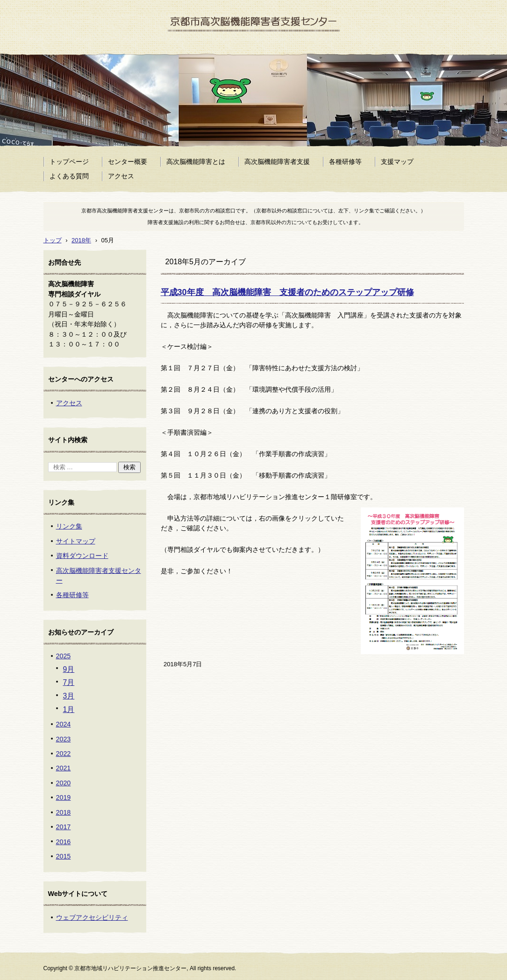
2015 (64, 856)
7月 (69, 682)
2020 (64, 783)
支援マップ (397, 162)
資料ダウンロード (82, 556)
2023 (64, 739)
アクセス (121, 176)
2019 (64, 797)
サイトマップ (76, 541)
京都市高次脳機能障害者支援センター (239, 45)
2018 (64, 812)
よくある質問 (69, 176)
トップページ (69, 162)
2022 (64, 754)
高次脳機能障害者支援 (277, 162)
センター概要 (128, 162)
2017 (64, 827)
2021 (64, 768)
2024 (64, 724)
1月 (69, 709)
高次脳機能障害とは (196, 162)
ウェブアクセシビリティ (92, 917)
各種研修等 (345, 162)
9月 (69, 669)
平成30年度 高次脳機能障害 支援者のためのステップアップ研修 (287, 292)
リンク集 (69, 526)
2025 (64, 656)
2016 (64, 842)
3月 (69, 696)
